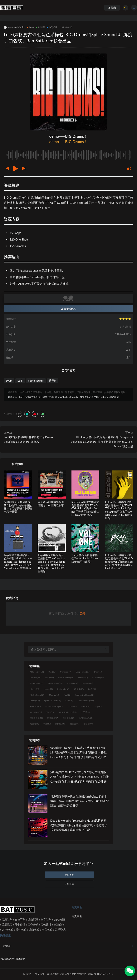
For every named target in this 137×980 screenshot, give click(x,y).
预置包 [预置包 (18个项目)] (74, 724)
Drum (31, 27)
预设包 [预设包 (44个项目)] (88, 724)
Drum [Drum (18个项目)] (98, 672)
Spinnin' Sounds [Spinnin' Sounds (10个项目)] (53, 701)
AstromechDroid (14, 27)
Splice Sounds (36, 381)
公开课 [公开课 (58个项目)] (86, 712)
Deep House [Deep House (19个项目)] (83, 672)
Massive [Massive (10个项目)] (54, 695)
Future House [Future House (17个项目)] (55, 683)
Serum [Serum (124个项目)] (35, 701)
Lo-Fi (20, 381)
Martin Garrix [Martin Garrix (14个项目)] (37, 695)
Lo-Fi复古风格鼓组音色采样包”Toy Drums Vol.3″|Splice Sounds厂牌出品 (28, 439)
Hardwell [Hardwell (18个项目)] (73, 683)
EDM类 (41, 27)
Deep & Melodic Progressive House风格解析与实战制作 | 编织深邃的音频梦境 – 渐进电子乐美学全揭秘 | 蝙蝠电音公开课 (79, 825)
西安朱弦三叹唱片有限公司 (50, 974)
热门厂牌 (52, 27)
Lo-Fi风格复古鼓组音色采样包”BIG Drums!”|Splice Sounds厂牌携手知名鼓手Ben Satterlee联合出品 (69, 397)
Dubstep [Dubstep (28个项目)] (35, 678)
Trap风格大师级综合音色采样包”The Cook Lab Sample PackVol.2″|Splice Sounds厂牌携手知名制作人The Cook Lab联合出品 (51, 563)
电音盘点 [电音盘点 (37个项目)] (53, 718)
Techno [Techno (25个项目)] (72, 706)
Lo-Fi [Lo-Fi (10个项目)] (92, 689)
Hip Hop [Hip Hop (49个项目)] (88, 683)
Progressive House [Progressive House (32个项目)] (85, 695)
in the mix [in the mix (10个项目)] (63, 689)
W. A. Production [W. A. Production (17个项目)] (68, 712)
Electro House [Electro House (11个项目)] (66, 678)
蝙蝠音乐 (12, 397)
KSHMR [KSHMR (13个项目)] (79, 689)
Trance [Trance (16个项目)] (86, 706)
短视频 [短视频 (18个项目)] (34, 724)
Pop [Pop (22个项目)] (67, 695)
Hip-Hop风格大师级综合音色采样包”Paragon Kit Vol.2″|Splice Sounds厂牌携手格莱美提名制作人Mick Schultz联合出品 (102, 442)
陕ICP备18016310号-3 (100, 974)
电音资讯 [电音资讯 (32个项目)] (68, 718)
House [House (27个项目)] (48, 689)
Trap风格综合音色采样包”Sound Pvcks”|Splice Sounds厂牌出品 (85, 558)
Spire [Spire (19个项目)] (69, 701)
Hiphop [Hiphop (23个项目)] (35, 689)
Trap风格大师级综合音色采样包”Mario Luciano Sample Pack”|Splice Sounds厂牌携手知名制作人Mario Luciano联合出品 (18, 561)
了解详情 (69, 884)
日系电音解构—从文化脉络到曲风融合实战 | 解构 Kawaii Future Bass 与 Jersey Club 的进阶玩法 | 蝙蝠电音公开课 (80, 801)
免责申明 (77, 916)
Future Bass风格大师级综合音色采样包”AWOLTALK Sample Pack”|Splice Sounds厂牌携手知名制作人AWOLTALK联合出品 (119, 510)
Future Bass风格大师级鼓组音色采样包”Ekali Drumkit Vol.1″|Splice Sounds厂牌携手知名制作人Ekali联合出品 (119, 561)
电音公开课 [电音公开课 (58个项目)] (36, 718)
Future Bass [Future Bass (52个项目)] (37, 683)
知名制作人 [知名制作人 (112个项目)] (85, 718)
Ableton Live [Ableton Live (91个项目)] (37, 672)
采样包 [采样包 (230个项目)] (60, 724)
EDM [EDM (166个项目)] (49, 678)
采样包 (53, 381)
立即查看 (69, 875)
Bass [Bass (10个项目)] (52, 672)
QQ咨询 (68, 370)
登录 (82, 614)
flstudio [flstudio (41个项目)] (83, 678)
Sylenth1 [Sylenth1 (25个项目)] (35, 706)
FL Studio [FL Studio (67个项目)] (98, 678)
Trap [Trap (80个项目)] (98, 706)
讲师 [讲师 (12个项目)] (47, 724)
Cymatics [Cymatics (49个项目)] (66, 672)
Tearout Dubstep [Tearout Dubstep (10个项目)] (54, 706)
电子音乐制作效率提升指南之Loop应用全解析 (51, 504)
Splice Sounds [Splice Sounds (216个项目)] (86, 701)
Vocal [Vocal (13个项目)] (50, 712)
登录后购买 (68, 309)
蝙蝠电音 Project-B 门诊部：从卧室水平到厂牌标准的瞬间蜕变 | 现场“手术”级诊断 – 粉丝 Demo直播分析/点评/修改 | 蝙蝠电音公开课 (79, 752)
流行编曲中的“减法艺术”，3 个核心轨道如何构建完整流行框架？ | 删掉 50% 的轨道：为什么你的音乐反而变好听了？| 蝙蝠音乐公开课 (80, 777)
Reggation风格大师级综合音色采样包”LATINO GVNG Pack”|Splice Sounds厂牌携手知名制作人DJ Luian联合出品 (85, 508)
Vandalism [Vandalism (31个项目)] (36, 712)
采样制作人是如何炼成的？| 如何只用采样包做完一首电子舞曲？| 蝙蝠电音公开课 (18, 507)
